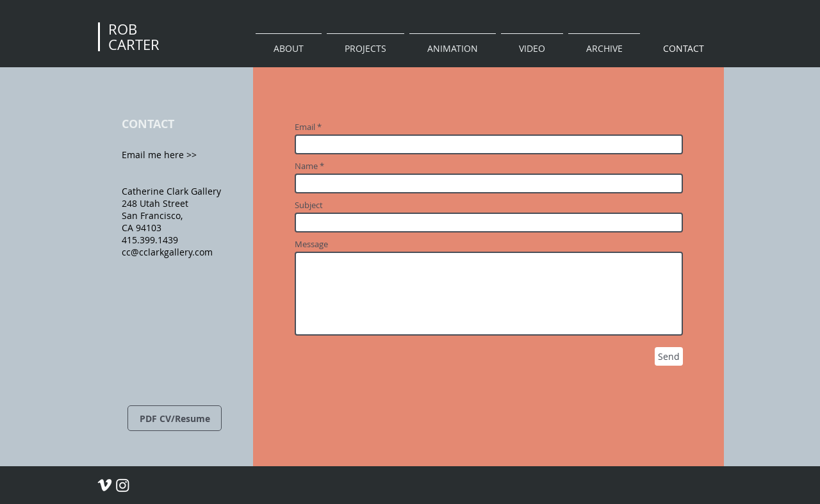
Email (305, 127)
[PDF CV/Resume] (175, 418)
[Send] (669, 356)
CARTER (134, 45)
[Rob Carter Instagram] (123, 485)
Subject (309, 205)
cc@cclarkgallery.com (167, 252)
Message (311, 244)
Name (306, 166)
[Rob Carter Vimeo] (105, 485)
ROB (123, 29)
